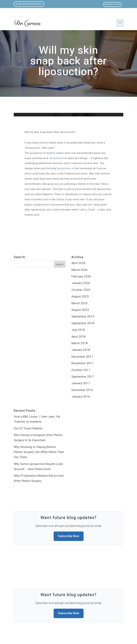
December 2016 (82, 390)
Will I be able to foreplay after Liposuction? (51, 240)
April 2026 (78, 263)
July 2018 (78, 330)
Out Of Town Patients (28, 428)
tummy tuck (60, 158)
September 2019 (83, 316)
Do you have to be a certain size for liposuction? (105, 240)
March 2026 (80, 270)
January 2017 (81, 383)
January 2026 (81, 283)
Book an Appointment (29, 4)
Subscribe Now (69, 536)
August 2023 (80, 310)
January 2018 (81, 350)
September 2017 (83, 377)
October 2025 (81, 290)
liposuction (64, 168)
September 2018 (83, 323)
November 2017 (82, 363)
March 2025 (80, 303)
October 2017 (81, 370)
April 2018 (78, 337)
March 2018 (80, 343)
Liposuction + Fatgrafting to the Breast (26, 240)
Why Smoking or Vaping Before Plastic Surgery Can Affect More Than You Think (39, 452)
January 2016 (81, 397)
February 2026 (81, 276)
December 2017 (82, 357)
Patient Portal (112, 4)
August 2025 (80, 296)
